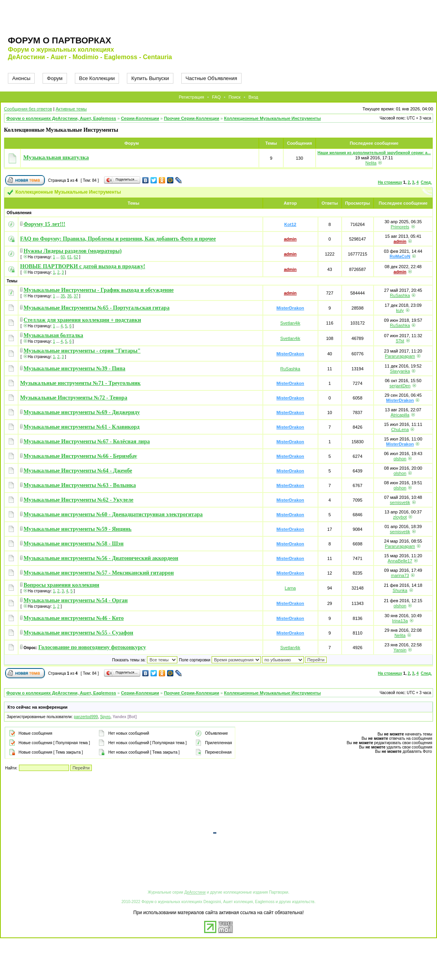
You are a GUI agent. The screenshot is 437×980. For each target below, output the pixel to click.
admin (290, 239)
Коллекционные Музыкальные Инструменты (273, 118)
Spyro (105, 717)
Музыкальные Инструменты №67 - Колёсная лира (87, 441)
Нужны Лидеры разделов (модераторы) (73, 251)
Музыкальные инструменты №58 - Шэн (74, 544)
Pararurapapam (400, 356)
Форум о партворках (60, 40)
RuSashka (400, 295)
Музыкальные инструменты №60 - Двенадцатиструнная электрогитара (113, 514)
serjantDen (400, 386)
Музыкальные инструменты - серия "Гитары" (82, 351)
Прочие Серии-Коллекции (192, 118)
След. (426, 182)
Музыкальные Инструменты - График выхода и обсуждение (99, 290)
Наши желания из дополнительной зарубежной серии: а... (374, 153)
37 (76, 296)
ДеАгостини (195, 892)
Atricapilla (400, 415)
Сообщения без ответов (28, 109)
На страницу (390, 182)
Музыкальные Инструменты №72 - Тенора (74, 398)
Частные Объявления (211, 78)
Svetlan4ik (290, 323)
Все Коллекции (97, 78)
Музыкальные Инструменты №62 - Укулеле (79, 500)
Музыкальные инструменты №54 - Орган (76, 600)
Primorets (400, 227)
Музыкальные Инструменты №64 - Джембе (78, 471)
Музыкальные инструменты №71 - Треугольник (80, 383)
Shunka (400, 590)
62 (76, 257)
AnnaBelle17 (400, 561)
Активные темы (71, 109)
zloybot (400, 517)
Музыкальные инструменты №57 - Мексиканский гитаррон (99, 573)
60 (63, 257)
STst (400, 341)
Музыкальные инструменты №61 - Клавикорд (82, 427)
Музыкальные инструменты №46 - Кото (74, 618)
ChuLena (400, 429)
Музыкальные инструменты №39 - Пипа (74, 369)
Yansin (400, 650)
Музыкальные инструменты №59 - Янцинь (78, 529)
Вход (253, 97)
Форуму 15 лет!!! (45, 224)
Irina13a (400, 621)
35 (63, 296)
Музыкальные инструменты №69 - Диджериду (82, 412)
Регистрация (192, 97)
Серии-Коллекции (140, 118)
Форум (55, 78)
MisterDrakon (290, 308)
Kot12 (290, 224)
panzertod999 (86, 717)
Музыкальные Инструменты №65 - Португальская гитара (97, 308)
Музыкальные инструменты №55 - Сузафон (78, 633)
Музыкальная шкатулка (56, 157)
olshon (400, 459)
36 (69, 296)
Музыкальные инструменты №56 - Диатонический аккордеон (101, 558)
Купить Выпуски (150, 78)
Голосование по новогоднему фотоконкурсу (92, 647)
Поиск (234, 97)
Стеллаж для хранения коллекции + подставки (82, 320)
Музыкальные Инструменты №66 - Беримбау (80, 456)
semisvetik (400, 502)
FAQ (216, 97)
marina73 (400, 575)
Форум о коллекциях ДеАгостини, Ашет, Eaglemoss (61, 118)
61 (69, 257)
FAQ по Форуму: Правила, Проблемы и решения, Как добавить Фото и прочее (118, 239)
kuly (400, 310)
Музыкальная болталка (53, 335)
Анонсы (21, 78)
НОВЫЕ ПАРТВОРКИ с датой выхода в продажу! (83, 266)
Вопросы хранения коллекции (61, 585)
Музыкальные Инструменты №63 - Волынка (80, 485)
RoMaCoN (400, 256)
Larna (290, 588)
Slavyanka (400, 371)
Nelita (371, 163)
